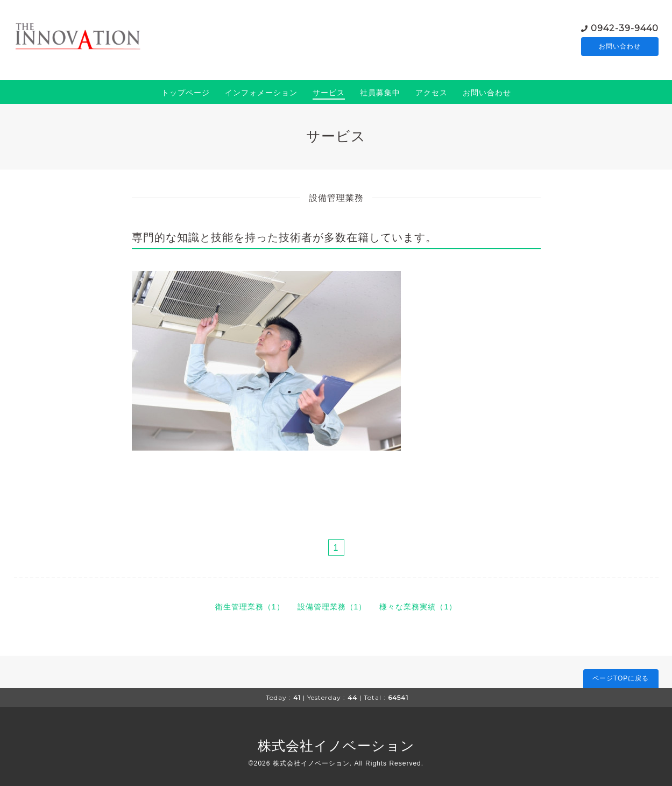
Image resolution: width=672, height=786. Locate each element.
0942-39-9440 (625, 27)
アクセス (432, 93)
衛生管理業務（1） (250, 607)
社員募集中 (380, 93)
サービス (329, 93)
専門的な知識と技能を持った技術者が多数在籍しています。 (284, 237)
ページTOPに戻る (621, 678)
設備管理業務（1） (332, 607)
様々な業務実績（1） (418, 607)
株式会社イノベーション (336, 746)
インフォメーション (261, 93)
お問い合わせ (620, 46)
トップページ (186, 93)
